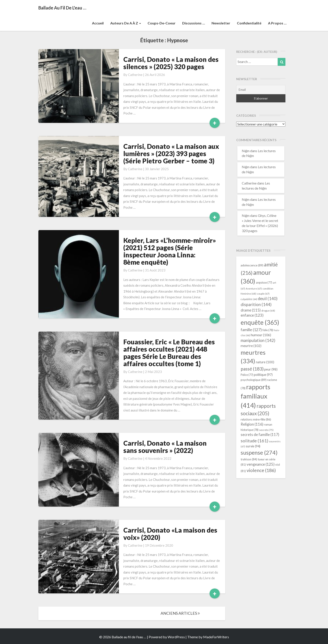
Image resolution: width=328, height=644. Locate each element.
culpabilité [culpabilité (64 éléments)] (249, 299)
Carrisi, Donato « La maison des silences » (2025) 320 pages (171, 63)
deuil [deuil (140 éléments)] (268, 299)
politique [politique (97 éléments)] (263, 375)
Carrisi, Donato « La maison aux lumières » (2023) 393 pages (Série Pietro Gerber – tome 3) (171, 153)
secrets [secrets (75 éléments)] (266, 430)
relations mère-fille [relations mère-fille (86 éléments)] (256, 419)
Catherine (135, 75)
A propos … (277, 23)
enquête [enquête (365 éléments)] (260, 322)
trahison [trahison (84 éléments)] (249, 459)
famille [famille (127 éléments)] (251, 330)
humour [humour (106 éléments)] (261, 335)
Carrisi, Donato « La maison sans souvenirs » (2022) (165, 447)
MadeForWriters (216, 637)
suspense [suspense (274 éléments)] (259, 452)
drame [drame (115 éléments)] (251, 310)
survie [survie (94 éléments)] (253, 446)
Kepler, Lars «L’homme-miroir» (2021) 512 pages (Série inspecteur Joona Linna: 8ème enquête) (170, 251)
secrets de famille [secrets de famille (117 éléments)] (260, 435)
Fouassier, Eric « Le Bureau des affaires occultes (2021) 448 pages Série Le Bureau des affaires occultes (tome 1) (169, 353)
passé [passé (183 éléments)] (252, 369)
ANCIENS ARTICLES (180, 613)
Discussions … (194, 23)
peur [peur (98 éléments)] (271, 369)
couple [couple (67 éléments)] (263, 294)
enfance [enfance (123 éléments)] (252, 315)
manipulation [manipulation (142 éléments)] (258, 340)
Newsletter (221, 23)
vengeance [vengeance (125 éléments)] (261, 464)
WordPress (176, 637)
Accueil (98, 23)
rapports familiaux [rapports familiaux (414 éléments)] (255, 396)
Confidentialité (249, 23)
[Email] (261, 90)
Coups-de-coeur (162, 23)
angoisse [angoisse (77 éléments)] (264, 283)
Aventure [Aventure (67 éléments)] (254, 289)
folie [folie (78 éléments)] (268, 330)
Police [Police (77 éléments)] (247, 375)
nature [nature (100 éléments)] (265, 362)
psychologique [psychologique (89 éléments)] (254, 380)
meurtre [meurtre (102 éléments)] (251, 346)
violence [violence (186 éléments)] (261, 470)
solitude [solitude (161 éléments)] (254, 441)
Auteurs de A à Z (126, 23)
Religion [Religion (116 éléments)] (252, 424)
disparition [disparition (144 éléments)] (256, 304)
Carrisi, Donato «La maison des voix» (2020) (170, 534)
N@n (246, 151)
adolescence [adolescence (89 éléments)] (252, 265)
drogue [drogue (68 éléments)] (268, 311)
